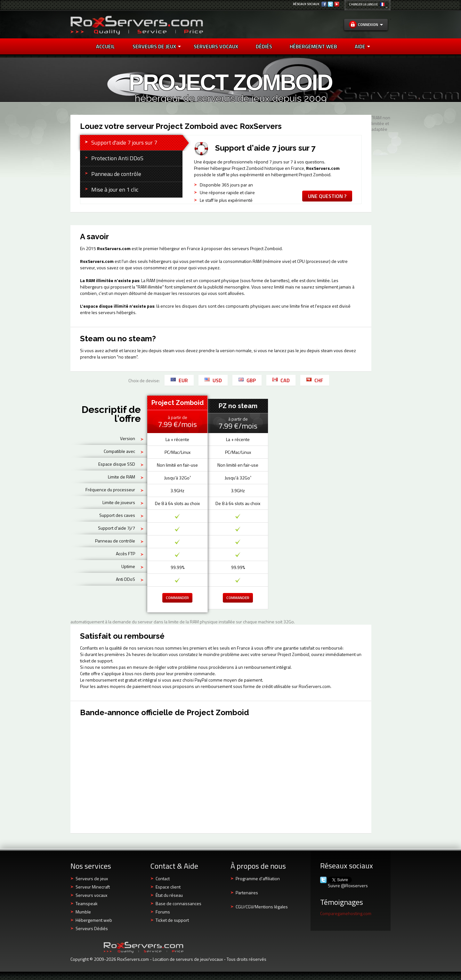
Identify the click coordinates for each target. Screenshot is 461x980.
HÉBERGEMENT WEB (313, 46)
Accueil (105, 46)
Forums (163, 912)
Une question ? (327, 196)
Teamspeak (87, 903)
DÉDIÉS (264, 46)
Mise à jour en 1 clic (115, 190)
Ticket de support (172, 920)
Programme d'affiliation (258, 878)
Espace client (168, 887)
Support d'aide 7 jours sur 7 (124, 142)
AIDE (362, 46)
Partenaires (247, 893)
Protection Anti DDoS (117, 158)
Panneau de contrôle (116, 174)
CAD (281, 380)
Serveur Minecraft (93, 887)
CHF (315, 380)
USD (213, 380)
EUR (179, 380)
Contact (163, 878)
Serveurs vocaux (91, 895)
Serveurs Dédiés (92, 928)
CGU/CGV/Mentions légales (262, 907)
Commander (177, 598)
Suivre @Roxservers (348, 886)
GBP (247, 380)
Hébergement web (94, 920)
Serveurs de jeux (157, 46)
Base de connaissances (178, 903)
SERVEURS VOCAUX (216, 46)
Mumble (83, 912)
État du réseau (169, 895)
